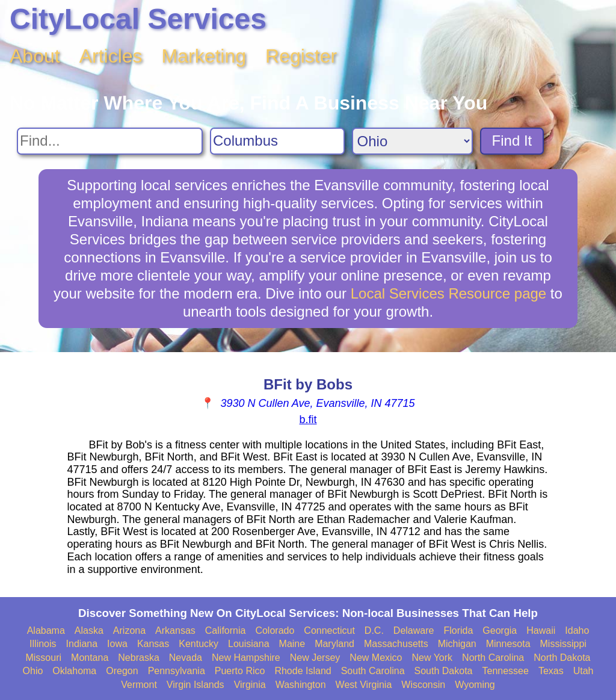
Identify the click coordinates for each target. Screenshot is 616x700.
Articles (111, 56)
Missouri (43, 658)
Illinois (43, 644)
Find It (512, 141)
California (226, 630)
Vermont (139, 685)
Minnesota (508, 644)
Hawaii (541, 630)
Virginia (250, 685)
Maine (292, 644)
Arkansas (175, 630)
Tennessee (505, 671)
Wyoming (475, 685)
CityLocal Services (138, 19)
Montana (90, 658)
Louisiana (249, 644)
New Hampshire (246, 658)
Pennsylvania (177, 671)
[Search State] (412, 141)
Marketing (204, 56)
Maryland (334, 644)
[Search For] (110, 141)
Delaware (414, 630)
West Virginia (364, 685)
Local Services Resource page (449, 293)
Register (301, 56)
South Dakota (444, 671)
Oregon (122, 671)
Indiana (82, 644)
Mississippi (563, 644)
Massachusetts (396, 644)
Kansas (153, 644)
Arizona (129, 630)
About (35, 56)
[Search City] (277, 141)
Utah (584, 671)
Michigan (457, 644)
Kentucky (199, 644)
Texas (551, 671)
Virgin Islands (196, 685)
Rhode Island (303, 671)
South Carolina (373, 671)
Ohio (33, 671)
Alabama (46, 630)
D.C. (374, 630)
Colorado (275, 630)
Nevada (186, 658)
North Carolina (493, 658)
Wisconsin (423, 685)
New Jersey (315, 658)
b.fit (308, 420)
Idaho (577, 630)
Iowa (117, 644)
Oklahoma (74, 671)
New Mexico (376, 658)
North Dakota (562, 658)
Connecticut (329, 630)
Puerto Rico (240, 671)
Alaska (89, 630)
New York (432, 658)
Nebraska (138, 658)
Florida (458, 630)
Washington (301, 685)
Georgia (500, 630)
